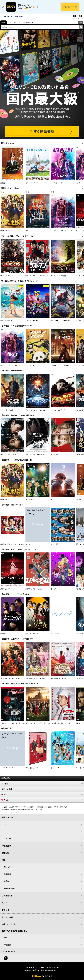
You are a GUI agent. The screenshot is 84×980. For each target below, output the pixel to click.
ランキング (42, 795)
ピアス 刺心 (55, 455)
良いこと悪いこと (56, 544)
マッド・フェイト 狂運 (8, 455)
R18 (80, 22)
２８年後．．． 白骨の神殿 (60, 365)
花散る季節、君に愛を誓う (59, 678)
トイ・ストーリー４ (32, 321)
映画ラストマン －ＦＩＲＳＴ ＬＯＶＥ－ (40, 276)
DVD (5, 22)
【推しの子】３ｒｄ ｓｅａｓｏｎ (62, 589)
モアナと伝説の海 (6, 321)
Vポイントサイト (9, 924)
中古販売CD (29, 22)
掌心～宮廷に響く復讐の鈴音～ (10, 678)
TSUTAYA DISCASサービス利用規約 (25, 807)
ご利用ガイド (7, 896)
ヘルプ (5, 903)
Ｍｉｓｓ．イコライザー (58, 410)
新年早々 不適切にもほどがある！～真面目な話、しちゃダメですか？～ (24, 544)
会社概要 (5, 807)
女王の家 (3, 634)
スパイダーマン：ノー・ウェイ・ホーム (63, 321)
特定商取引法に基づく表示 (10, 810)
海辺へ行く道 (55, 768)
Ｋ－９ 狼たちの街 (7, 410)
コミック (19, 22)
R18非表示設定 (10, 888)
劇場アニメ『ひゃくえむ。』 (35, 589)
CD (11, 22)
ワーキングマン (5, 276)
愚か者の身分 (30, 499)
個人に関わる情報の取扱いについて (63, 807)
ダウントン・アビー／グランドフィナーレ (39, 723)
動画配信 (5, 853)
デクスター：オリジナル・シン (61, 723)
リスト (75, 18)
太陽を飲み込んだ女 (32, 634)
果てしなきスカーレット (8, 589)
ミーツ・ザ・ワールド (7, 768)
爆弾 (27, 230)
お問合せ (5, 910)
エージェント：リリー (58, 183)
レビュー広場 (7, 917)
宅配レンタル (9, 867)
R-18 (42, 800)
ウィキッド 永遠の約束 (58, 276)
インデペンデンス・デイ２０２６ (36, 410)
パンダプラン (30, 365)
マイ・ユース (55, 634)
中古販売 (7, 881)
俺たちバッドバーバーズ (33, 544)
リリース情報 (42, 789)
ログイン (81, 18)
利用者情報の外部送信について (26, 810)
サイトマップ (40, 810)
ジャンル (42, 784)
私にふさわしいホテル (33, 768)
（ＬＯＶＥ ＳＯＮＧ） (33, 183)
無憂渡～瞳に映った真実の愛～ (35, 678)
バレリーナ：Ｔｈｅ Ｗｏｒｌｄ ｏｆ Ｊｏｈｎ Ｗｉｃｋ (20, 365)
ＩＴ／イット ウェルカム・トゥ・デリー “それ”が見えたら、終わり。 (24, 723)
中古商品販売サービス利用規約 (44, 807)
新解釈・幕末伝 (5, 230)
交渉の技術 (79, 634)
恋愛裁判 (3, 183)
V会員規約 (11, 807)
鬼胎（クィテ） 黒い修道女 (35, 455)
